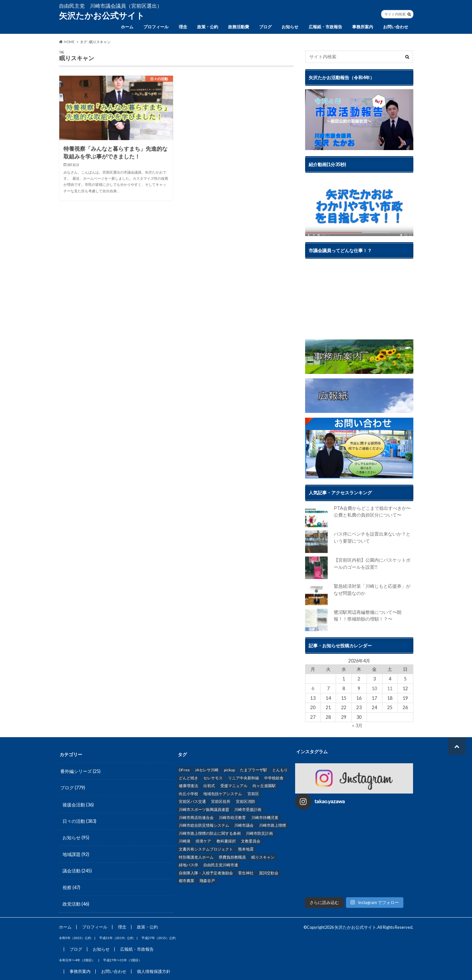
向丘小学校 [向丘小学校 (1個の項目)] (188, 794)
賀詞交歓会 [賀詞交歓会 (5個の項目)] (269, 873)
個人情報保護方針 (154, 971)
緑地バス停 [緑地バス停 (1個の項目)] (188, 865)
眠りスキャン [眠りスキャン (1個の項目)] (263, 857)
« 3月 (357, 725)
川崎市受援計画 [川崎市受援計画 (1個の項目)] (248, 809)
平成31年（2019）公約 (116, 938)
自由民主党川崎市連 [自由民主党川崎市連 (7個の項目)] (221, 865)
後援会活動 (78, 805)
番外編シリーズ (80, 771)
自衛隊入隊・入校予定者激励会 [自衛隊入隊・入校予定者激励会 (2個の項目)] (206, 873)
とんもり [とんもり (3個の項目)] (280, 770)
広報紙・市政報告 (325, 27)
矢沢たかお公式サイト (102, 15)
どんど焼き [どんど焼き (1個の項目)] (188, 778)
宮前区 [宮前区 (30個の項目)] (253, 794)
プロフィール (156, 27)
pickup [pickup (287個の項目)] (229, 770)
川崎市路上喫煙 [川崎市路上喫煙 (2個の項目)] (273, 825)
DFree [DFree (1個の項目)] (184, 770)
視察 (71, 887)
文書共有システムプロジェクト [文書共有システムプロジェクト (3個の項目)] (206, 849)
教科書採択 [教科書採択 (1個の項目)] (226, 841)
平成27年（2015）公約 (159, 938)
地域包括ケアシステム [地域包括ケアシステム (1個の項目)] (223, 794)
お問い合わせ (396, 27)
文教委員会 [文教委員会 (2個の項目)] (251, 841)
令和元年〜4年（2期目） (77, 960)
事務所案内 (363, 27)
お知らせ (290, 27)
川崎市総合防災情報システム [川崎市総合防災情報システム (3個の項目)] (204, 825)
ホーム (127, 27)
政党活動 (76, 904)
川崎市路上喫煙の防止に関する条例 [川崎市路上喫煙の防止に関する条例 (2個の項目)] (210, 833)
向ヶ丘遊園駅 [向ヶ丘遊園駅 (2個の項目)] (264, 786)
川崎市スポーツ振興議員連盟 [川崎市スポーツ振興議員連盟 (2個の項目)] (204, 809)
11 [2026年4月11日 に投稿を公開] (390, 688)
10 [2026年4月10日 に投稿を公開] (374, 688)
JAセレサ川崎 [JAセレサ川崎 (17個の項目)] (207, 770)
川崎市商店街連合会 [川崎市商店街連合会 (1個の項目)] (196, 818)
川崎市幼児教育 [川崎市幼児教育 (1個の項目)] (232, 818)
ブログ (265, 27)
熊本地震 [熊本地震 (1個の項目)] (246, 849)
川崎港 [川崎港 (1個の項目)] (185, 841)
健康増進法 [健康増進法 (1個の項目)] (188, 786)
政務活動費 (239, 27)
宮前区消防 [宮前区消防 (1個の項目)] (246, 801)
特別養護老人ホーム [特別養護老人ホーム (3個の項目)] (196, 857)
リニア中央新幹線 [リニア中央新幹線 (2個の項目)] (244, 778)
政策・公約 (208, 27)
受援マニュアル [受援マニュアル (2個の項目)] (234, 786)
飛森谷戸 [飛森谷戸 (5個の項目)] (207, 881)
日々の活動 (79, 821)
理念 (183, 27)
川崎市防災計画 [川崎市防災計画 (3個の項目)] (259, 833)
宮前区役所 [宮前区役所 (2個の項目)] (221, 801)
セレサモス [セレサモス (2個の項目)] (213, 778)
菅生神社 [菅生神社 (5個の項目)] (246, 873)
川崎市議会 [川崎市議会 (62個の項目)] (244, 825)
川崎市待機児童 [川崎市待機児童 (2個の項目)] (265, 818)
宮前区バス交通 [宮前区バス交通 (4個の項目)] (192, 801)
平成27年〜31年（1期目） (122, 960)
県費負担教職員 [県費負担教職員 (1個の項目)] (232, 857)
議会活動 (77, 871)
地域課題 (76, 854)
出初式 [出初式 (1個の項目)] (209, 786)
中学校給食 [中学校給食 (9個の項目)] (274, 778)
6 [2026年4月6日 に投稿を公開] (313, 688)
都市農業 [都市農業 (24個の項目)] (187, 881)
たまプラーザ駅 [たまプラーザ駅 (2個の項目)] (254, 770)
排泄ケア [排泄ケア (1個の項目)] (203, 841)
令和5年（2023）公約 (75, 938)
